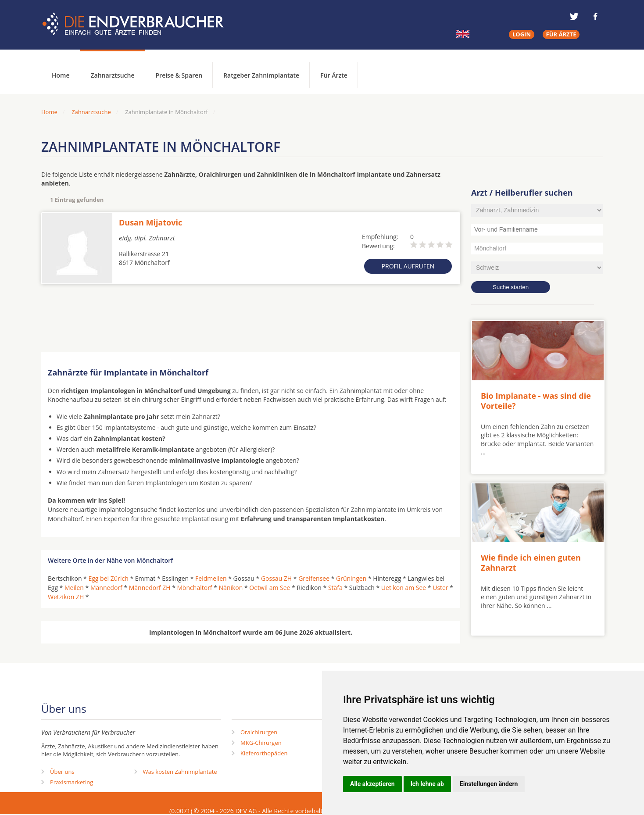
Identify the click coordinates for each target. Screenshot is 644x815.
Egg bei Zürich (108, 578)
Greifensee (314, 578)
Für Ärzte (334, 75)
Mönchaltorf (195, 588)
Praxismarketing (72, 782)
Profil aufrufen (408, 266)
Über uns (62, 772)
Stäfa (335, 588)
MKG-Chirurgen (261, 743)
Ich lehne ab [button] (427, 784)
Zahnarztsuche (113, 75)
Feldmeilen (211, 578)
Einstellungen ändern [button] (489, 784)
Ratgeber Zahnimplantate (261, 75)
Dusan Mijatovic (150, 222)
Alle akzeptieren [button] (372, 784)
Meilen (74, 588)
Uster (440, 588)
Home (49, 112)
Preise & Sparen (179, 75)
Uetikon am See (404, 588)
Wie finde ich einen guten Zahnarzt (531, 563)
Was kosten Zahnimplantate (180, 772)
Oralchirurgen (259, 732)
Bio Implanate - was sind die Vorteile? (536, 401)
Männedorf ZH (150, 588)
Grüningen (351, 578)
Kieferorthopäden (264, 753)
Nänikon (231, 588)
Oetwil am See (270, 588)
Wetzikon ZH (66, 597)
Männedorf (106, 588)
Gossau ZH (276, 578)
